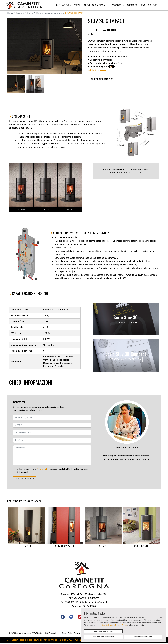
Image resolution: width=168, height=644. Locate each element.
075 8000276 (72, 603)
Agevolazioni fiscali (95, 5)
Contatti (153, 5)
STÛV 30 (103, 528)
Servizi (77, 5)
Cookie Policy (108, 625)
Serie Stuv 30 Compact (126, 354)
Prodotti (117, 5)
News (143, 5)
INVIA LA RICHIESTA (25, 479)
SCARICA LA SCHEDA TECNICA (126, 359)
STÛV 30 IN (26, 528)
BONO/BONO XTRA (142, 528)
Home (57, 5)
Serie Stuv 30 (126, 317)
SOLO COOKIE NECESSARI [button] (104, 637)
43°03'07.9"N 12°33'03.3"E (87, 599)
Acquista (132, 5)
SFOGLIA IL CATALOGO (126, 323)
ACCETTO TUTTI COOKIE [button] (143, 637)
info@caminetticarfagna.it (94, 603)
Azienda (67, 5)
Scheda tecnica (97, 70)
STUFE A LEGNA (97, 30)
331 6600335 (89, 607)
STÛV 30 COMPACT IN (65, 528)
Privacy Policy (121, 625)
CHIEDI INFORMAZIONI (102, 79)
